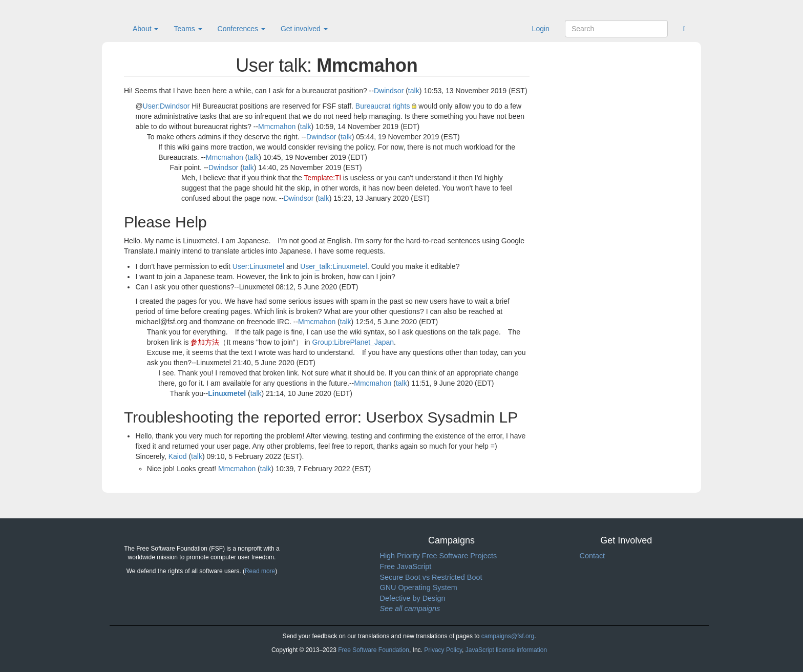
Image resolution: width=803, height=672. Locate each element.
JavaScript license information (506, 650)
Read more (260, 571)
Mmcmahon (277, 127)
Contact (593, 556)
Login (541, 29)
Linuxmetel (227, 393)
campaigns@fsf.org (508, 636)
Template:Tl (322, 178)
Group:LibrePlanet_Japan (353, 342)
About (145, 29)
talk (414, 91)
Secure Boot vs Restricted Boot (431, 577)
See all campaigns (410, 608)
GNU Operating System (419, 587)
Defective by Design (413, 598)
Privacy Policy (443, 650)
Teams (188, 29)
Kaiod (178, 456)
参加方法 (205, 342)
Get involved (304, 29)
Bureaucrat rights (383, 106)
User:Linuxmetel (258, 266)
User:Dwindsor (166, 106)
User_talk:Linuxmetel (334, 266)
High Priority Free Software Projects (439, 556)
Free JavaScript (406, 566)
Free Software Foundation (374, 650)
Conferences (241, 29)
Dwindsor (389, 91)
